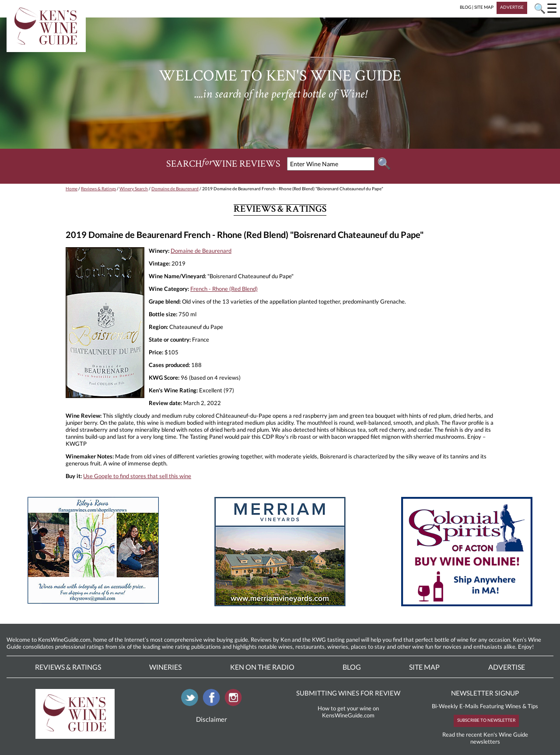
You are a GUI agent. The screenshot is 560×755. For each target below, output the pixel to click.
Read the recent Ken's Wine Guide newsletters (485, 738)
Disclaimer (212, 719)
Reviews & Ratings (98, 189)
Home (72, 189)
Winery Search (134, 189)
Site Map (424, 667)
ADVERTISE (512, 7)
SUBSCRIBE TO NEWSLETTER (486, 720)
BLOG (465, 7)
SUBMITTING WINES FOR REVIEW (348, 693)
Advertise (507, 667)
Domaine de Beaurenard (175, 189)
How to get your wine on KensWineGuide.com (348, 712)
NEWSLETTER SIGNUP (485, 693)
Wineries (165, 667)
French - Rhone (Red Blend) (224, 289)
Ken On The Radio (262, 667)
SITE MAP (484, 7)
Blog (352, 667)
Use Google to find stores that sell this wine (137, 476)
